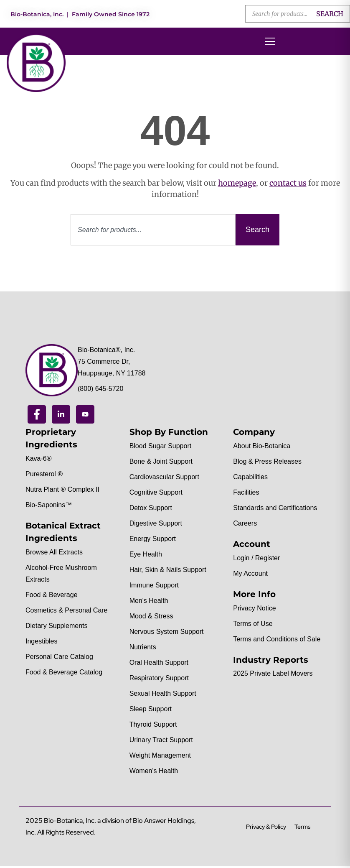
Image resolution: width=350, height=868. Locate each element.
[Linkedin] (61, 414)
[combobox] (153, 230)
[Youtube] (85, 414)
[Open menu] (270, 41)
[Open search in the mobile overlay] (298, 14)
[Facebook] (37, 414)
